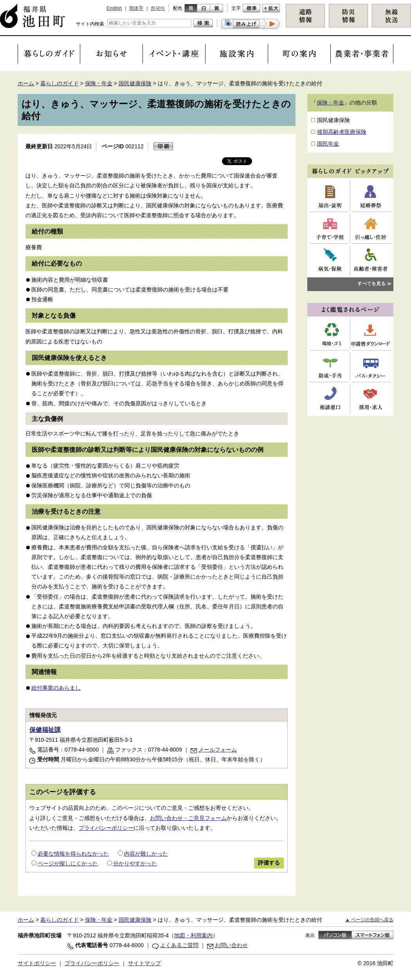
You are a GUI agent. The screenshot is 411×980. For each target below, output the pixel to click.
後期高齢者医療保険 (342, 132)
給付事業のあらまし (56, 688)
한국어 (158, 8)
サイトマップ (144, 963)
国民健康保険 (135, 83)
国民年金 (328, 144)
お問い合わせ (231, 945)
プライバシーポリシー (106, 828)
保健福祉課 (45, 730)
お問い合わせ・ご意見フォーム (188, 818)
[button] (251, 24)
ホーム (26, 83)
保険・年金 (99, 83)
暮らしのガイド (59, 83)
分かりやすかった (135, 863)
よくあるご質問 (179, 945)
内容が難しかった (146, 854)
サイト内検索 (90, 24)
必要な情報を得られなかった (73, 854)
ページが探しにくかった (68, 863)
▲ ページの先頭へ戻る (369, 920)
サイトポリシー (37, 963)
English (114, 8)
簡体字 (136, 8)
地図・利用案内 (193, 935)
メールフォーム (218, 750)
